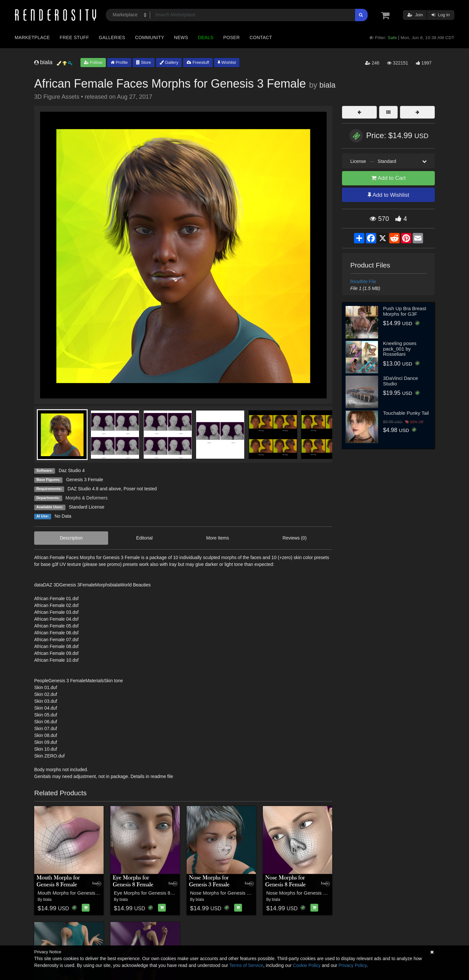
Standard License (86, 507)
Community (150, 37)
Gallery (169, 62)
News (181, 37)
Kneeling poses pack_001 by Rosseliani (400, 349)
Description (71, 538)
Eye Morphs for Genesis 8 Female (151, 893)
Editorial (144, 538)
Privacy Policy (352, 965)
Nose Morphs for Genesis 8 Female (305, 893)
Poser (231, 37)
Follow (93, 62)
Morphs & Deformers (86, 498)
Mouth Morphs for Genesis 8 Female (77, 893)
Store (144, 62)
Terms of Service (246, 965)
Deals (206, 37)
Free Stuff (74, 37)
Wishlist (227, 62)
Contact (261, 37)
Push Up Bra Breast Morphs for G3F (405, 311)
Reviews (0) (294, 538)
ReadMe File (363, 281)
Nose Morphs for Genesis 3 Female (229, 893)
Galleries (112, 37)
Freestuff (198, 62)
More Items (218, 538)
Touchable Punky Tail (406, 413)
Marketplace (32, 37)
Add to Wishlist (388, 195)
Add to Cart (389, 178)
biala (327, 85)
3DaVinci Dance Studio (400, 381)
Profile (119, 62)
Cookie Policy (307, 965)
